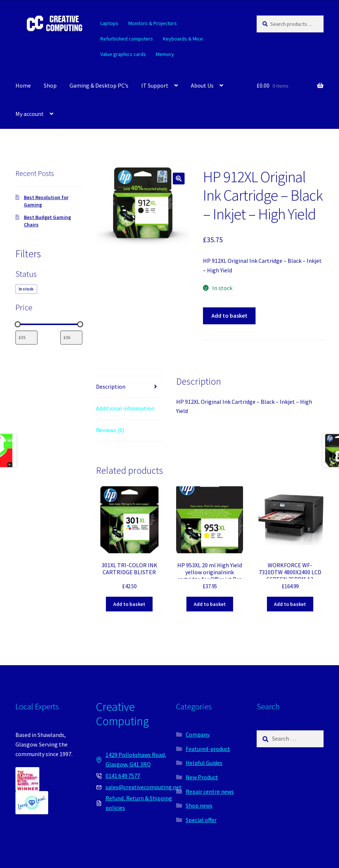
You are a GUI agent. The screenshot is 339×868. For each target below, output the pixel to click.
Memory (165, 54)
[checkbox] (26, 289)
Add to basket (229, 315)
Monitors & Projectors (153, 23)
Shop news (199, 805)
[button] (179, 179)
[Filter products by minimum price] (26, 338)
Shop (50, 85)
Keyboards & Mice (183, 39)
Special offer (201, 820)
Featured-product (208, 749)
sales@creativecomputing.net (144, 787)
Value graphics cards (123, 54)
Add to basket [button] (129, 604)
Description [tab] (111, 387)
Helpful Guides (204, 763)
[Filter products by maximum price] (71, 338)
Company (198, 734)
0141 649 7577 (123, 776)
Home (23, 85)
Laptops (109, 23)
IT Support (155, 85)
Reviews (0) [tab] (110, 430)
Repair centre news (210, 791)
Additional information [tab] (125, 408)
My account (30, 114)
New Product (202, 777)
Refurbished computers (127, 39)
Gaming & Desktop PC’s (99, 85)
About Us (202, 85)
